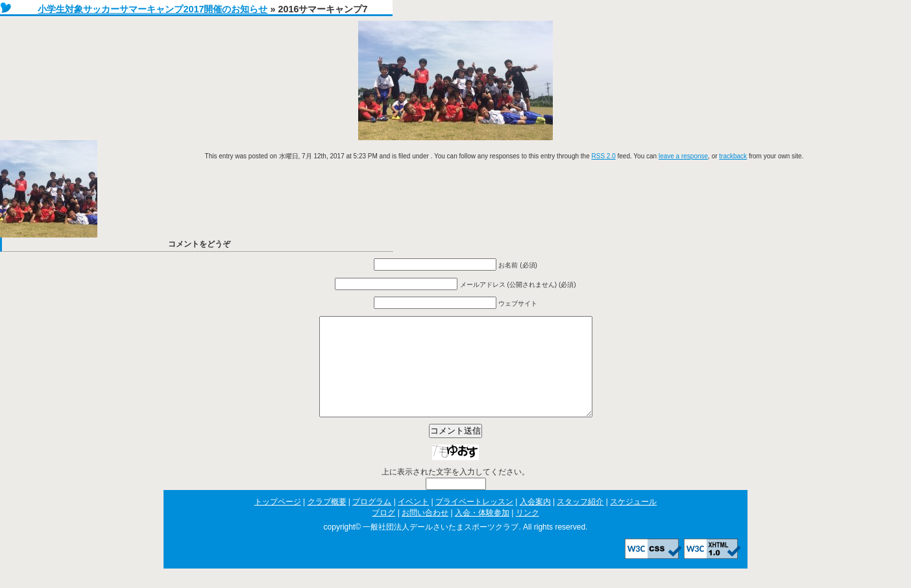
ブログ (383, 532)
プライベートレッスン (474, 521)
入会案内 (535, 521)
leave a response (683, 156)
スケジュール (633, 521)
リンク (528, 532)
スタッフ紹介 (580, 521)
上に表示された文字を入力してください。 (455, 491)
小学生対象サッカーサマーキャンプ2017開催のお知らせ (152, 9)
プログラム (372, 521)
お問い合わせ (425, 532)
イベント (413, 521)
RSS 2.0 (604, 156)
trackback (733, 156)
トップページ (278, 521)
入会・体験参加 (482, 532)
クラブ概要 (327, 521)
